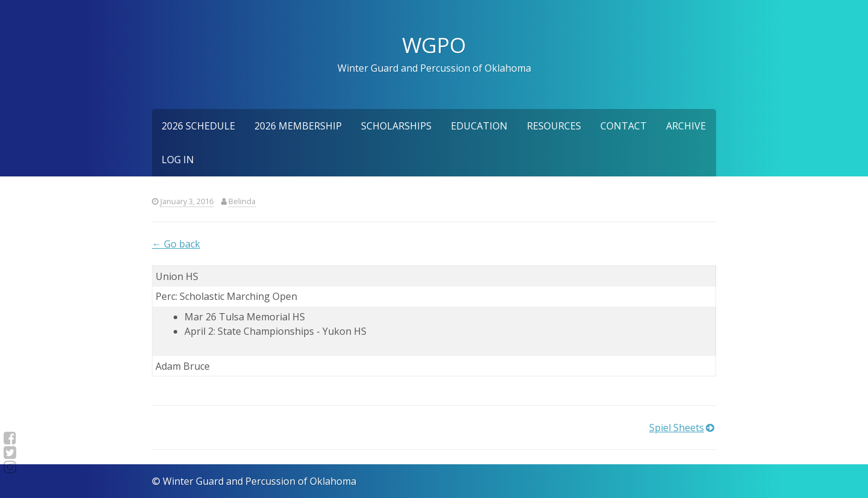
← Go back (176, 244)
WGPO (434, 45)
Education (479, 126)
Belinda (242, 201)
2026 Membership (298, 126)
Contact (624, 126)
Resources (554, 126)
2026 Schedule (198, 126)
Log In (178, 160)
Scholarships (396, 126)
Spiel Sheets (677, 428)
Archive (686, 126)
